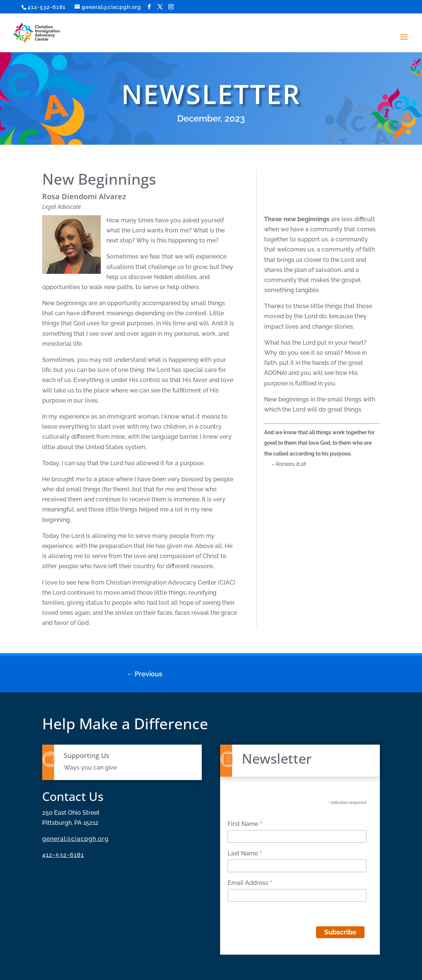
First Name (245, 824)
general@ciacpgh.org (75, 839)
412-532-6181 (47, 7)
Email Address (250, 883)
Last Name (245, 854)
